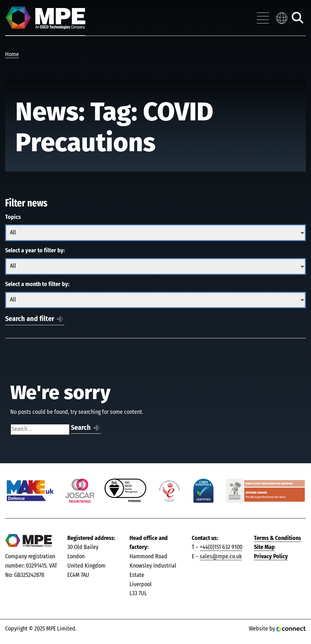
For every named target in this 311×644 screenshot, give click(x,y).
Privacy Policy (271, 557)
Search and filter (30, 319)
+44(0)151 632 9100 (221, 547)
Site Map (264, 547)
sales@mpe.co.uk (221, 557)
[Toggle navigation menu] (263, 18)
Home (12, 55)
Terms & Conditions (277, 538)
